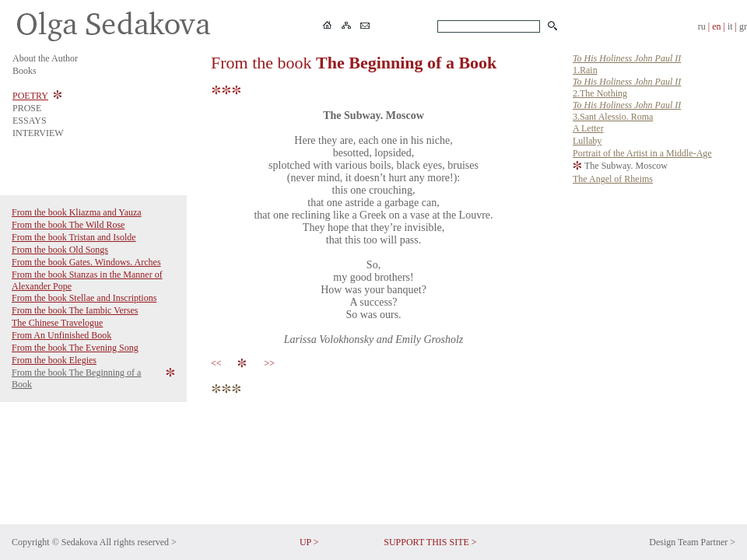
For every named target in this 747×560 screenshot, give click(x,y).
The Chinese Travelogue (57, 323)
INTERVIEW (38, 133)
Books (25, 71)
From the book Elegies (54, 360)
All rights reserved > (138, 542)
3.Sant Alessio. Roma (627, 111)
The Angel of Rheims (613, 179)
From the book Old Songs (60, 250)
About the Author (45, 58)
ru (702, 26)
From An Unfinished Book (61, 335)
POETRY (30, 96)
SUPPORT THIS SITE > (430, 542)
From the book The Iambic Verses (75, 310)
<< (219, 363)
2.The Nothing (627, 87)
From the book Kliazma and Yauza (77, 212)
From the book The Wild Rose (68, 225)
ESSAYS (30, 121)
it (730, 26)
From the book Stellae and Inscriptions (84, 298)
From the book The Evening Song (75, 348)
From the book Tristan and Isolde (74, 237)
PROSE (27, 108)
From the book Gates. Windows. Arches (86, 262)
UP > (309, 542)
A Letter (588, 128)
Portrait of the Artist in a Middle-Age (642, 153)
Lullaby (587, 141)
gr (743, 26)
